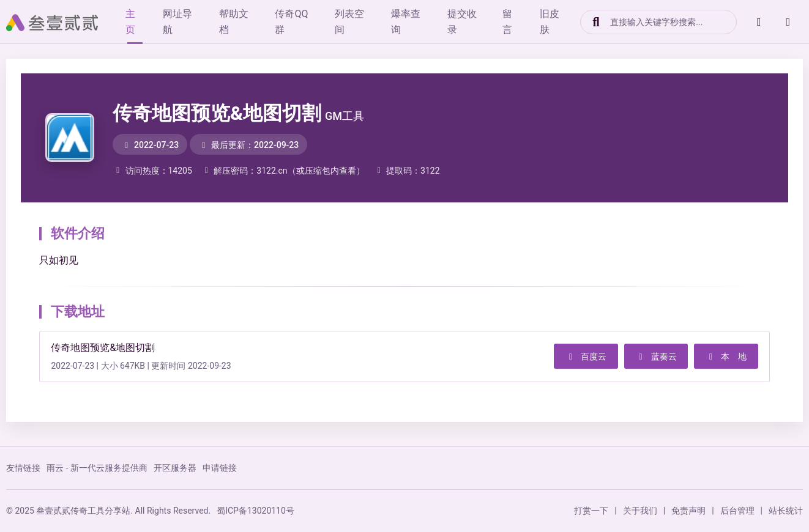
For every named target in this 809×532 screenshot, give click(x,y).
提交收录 (474, 22)
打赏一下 (591, 511)
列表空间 (359, 22)
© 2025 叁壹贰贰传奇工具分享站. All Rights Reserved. (108, 511)
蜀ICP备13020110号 (255, 511)
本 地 (725, 357)
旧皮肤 (565, 22)
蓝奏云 (652, 357)
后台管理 (737, 511)
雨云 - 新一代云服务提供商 (97, 468)
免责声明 (688, 511)
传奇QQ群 (300, 22)
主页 (135, 22)
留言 (522, 22)
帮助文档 (240, 22)
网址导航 (183, 22)
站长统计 (786, 511)
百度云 (581, 357)
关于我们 (640, 511)
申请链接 (220, 468)
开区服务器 (175, 468)
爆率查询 (417, 22)
